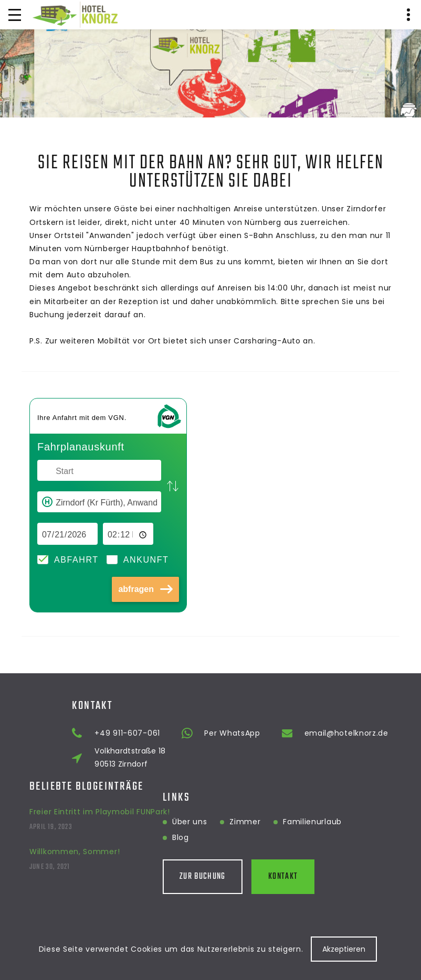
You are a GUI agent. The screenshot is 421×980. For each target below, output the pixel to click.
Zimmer (206, 822)
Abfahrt (76, 560)
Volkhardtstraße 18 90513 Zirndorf (200, 757)
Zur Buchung (163, 877)
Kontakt (244, 877)
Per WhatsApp (302, 733)
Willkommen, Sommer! (75, 834)
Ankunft (146, 560)
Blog (141, 837)
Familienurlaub (273, 822)
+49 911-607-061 (197, 733)
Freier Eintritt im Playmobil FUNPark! (100, 794)
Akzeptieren (344, 949)
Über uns (150, 822)
